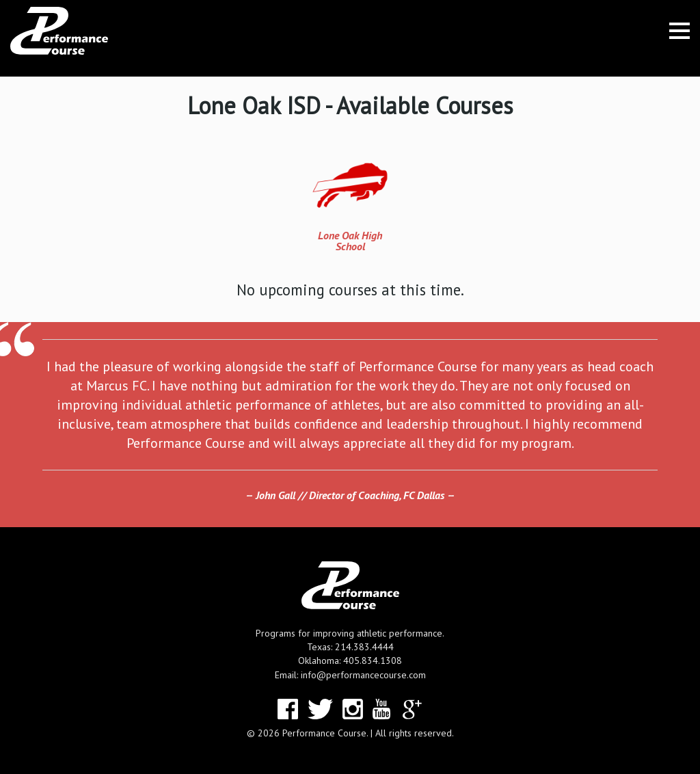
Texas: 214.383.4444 (350, 647)
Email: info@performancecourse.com (350, 675)
